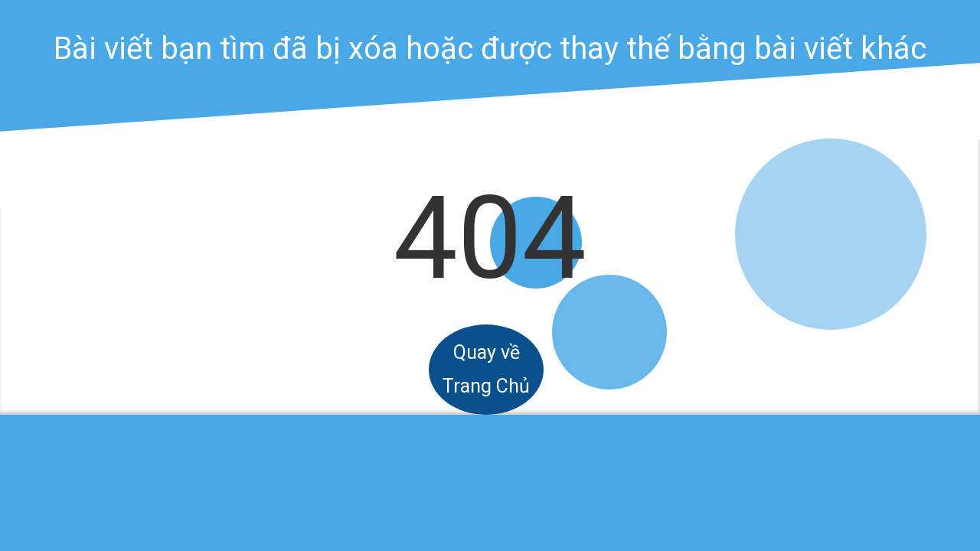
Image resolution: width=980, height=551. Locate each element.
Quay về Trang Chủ (486, 369)
